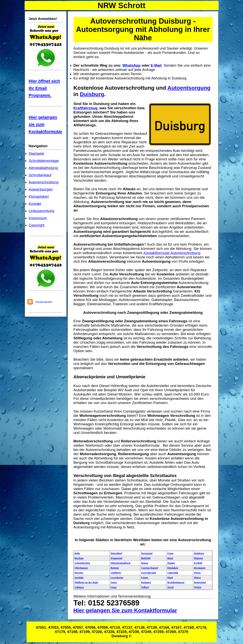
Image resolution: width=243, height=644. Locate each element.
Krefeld (198, 563)
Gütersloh (173, 573)
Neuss (114, 582)
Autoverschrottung (44, 182)
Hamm (171, 563)
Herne (197, 573)
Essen (170, 553)
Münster (199, 558)
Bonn (170, 558)
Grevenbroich (148, 573)
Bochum (79, 558)
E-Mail (156, 65)
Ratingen (146, 582)
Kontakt (35, 204)
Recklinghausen (176, 582)
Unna (113, 587)
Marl (170, 577)
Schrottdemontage (44, 161)
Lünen (144, 577)
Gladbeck (116, 573)
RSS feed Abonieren (44, 302)
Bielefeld (146, 558)
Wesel (171, 587)
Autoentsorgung (189, 88)
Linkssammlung (42, 211)
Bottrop (115, 568)
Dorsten (79, 573)
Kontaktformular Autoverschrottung (172, 253)
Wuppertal (116, 558)
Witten (198, 587)
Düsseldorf (116, 553)
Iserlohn (79, 577)
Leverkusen (117, 577)
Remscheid (200, 582)
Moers (197, 577)
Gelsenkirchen (82, 563)
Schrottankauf (40, 175)
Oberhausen (81, 568)
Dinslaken (173, 568)
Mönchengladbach (121, 563)
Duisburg (92, 94)
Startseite (36, 153)
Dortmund (147, 553)
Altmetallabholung (43, 168)
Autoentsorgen (41, 189)
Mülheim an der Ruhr (86, 582)
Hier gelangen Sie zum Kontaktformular (125, 610)
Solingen (79, 587)
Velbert (145, 587)
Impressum (38, 218)
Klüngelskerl (39, 196)
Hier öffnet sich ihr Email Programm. (44, 88)
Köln (77, 553)
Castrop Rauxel (149, 568)
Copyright (37, 225)
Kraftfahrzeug (86, 108)
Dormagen (200, 568)
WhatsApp (131, 65)
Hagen (144, 563)
